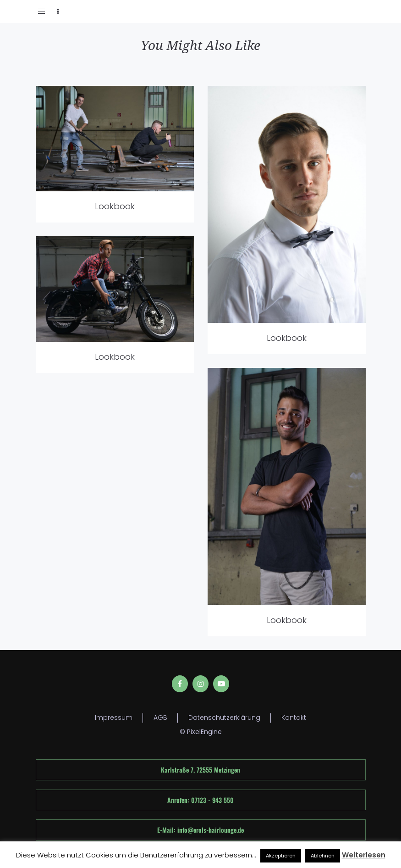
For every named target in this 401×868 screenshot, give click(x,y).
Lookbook (115, 206)
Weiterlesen (364, 855)
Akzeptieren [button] (281, 856)
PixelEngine (204, 732)
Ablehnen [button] (323, 856)
